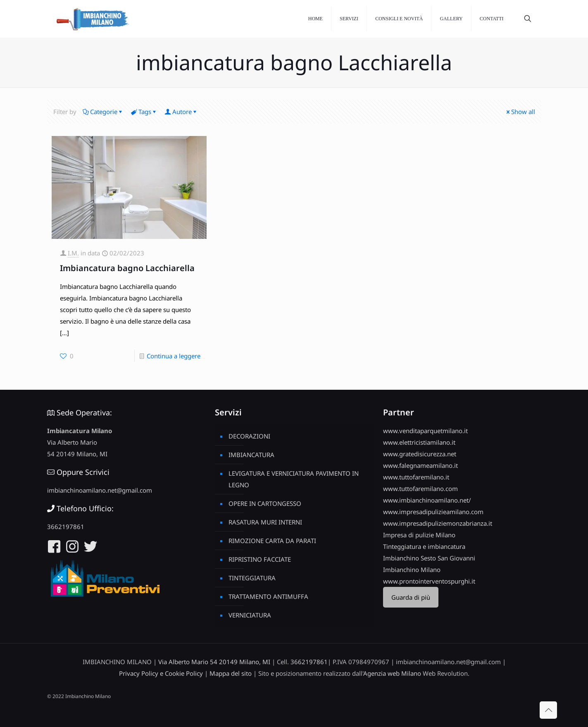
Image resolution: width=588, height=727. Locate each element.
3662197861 (66, 527)
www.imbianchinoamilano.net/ (427, 500)
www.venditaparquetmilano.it (425, 431)
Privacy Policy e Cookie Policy (161, 673)
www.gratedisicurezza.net (420, 454)
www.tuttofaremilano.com (420, 489)
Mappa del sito (231, 673)
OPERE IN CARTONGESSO (265, 503)
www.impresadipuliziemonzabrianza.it (438, 523)
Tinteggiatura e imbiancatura (424, 546)
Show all (520, 112)
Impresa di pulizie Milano (419, 535)
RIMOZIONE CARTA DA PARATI (272, 541)
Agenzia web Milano (392, 673)
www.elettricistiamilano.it (419, 442)
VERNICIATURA (250, 615)
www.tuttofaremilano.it (416, 477)
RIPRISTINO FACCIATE (260, 559)
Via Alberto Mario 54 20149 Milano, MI (214, 662)
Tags (144, 112)
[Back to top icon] (548, 710)
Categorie (103, 112)
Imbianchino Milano (412, 570)
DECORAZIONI (249, 436)
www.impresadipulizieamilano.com (433, 512)
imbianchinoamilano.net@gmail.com (100, 490)
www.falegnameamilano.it (420, 465)
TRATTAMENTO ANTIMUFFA (268, 596)
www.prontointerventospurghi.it (429, 581)
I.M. (73, 253)
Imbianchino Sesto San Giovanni (429, 558)
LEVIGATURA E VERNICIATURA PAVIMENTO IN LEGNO (294, 479)
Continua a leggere (174, 356)
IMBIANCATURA (251, 455)
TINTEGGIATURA (252, 578)
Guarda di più (411, 597)
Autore (181, 112)
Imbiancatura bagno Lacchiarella (127, 268)
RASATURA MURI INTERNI (265, 522)
